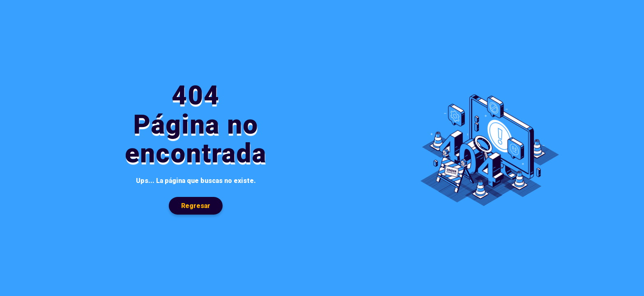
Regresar (196, 206)
